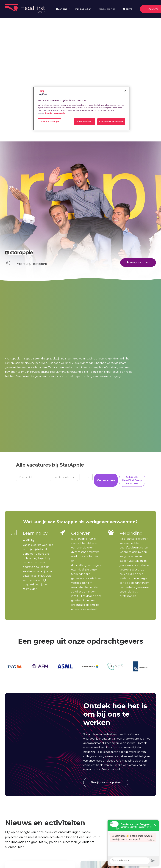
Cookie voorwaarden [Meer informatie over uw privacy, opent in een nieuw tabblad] (56, 113)
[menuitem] (63, 9)
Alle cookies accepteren (111, 122)
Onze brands (109, 9)
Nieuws (128, 9)
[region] (82, 109)
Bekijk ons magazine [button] (106, 782)
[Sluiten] (125, 91)
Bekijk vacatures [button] (138, 263)
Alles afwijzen (84, 122)
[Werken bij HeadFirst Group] (26, 9)
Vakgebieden (85, 9)
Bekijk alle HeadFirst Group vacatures (132, 480)
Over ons (63, 9)
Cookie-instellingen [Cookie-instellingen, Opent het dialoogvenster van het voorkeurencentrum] (50, 122)
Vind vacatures (106, 480)
